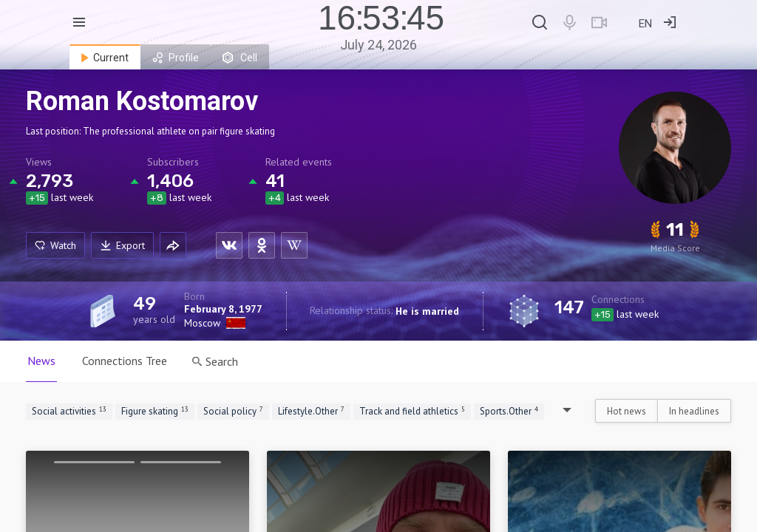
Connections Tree (125, 361)
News (41, 361)
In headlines (694, 411)
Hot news (627, 411)
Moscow (202, 323)
